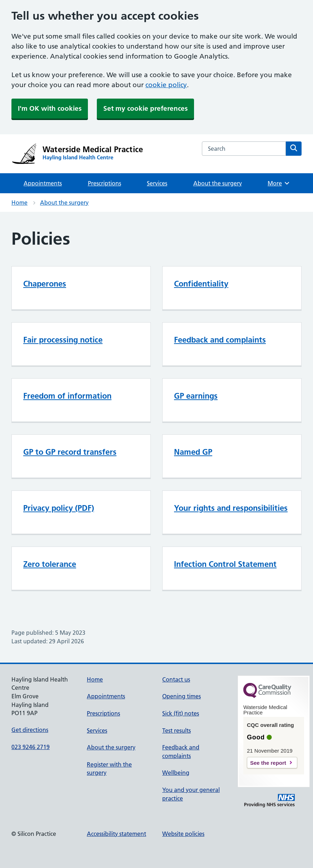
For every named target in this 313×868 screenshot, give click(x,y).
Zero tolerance (50, 564)
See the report (268, 763)
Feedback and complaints (220, 340)
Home (19, 203)
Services (157, 183)
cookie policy (166, 85)
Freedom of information (67, 396)
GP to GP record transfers (70, 452)
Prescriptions (105, 183)
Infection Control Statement (225, 564)
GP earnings (196, 396)
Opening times (182, 696)
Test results (177, 730)
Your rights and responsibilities (231, 508)
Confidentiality (201, 284)
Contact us (176, 679)
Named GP (193, 452)
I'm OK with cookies (50, 108)
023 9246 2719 (31, 747)
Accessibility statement (116, 834)
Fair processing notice (63, 340)
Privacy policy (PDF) (59, 508)
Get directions (30, 730)
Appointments (43, 183)
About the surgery (218, 183)
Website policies (183, 834)
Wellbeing (176, 773)
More (279, 183)
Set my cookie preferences (145, 108)
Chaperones (45, 284)
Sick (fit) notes (181, 713)
